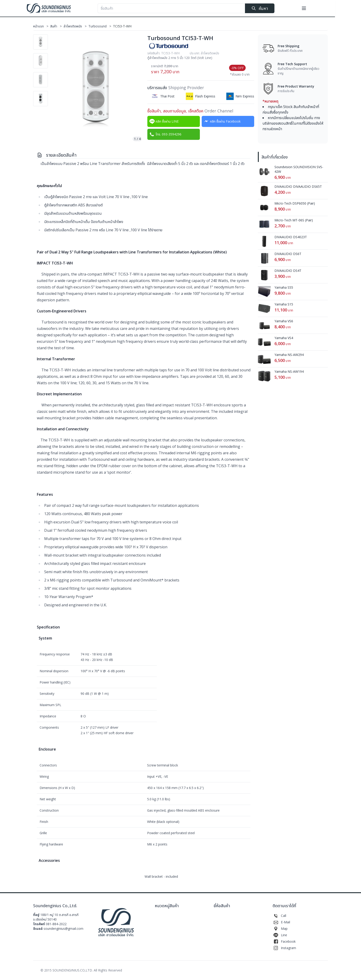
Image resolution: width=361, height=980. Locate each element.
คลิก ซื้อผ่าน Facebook (222, 121)
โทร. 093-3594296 (165, 134)
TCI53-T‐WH (122, 26)
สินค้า (57, 26)
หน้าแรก (42, 26)
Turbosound (101, 26)
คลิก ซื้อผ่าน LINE (163, 121)
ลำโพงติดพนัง (76, 26)
